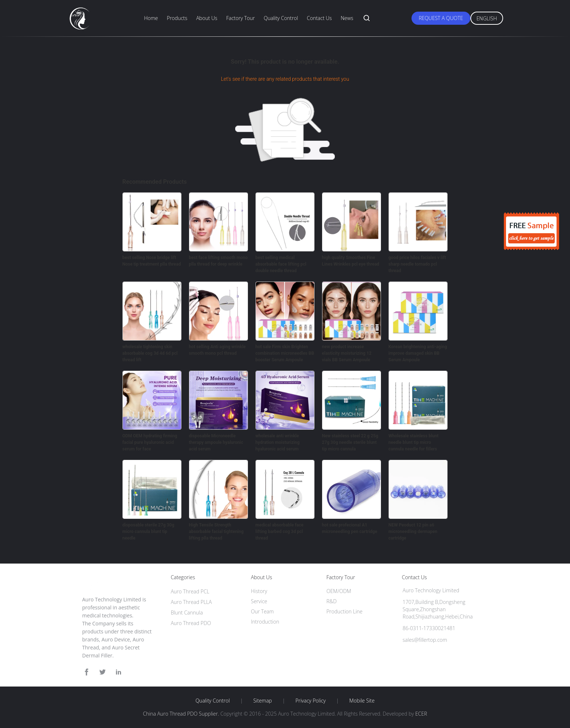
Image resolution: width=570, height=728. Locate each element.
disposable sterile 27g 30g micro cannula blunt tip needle (148, 532)
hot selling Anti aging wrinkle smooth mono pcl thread (217, 350)
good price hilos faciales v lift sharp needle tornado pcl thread (417, 264)
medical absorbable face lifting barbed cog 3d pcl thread (280, 532)
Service (259, 601)
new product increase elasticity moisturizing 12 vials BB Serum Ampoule (347, 353)
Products (177, 18)
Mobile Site (362, 701)
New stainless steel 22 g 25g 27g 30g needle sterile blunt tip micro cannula (350, 442)
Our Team (262, 611)
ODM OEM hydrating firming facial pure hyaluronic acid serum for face (150, 442)
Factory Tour (240, 18)
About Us (207, 18)
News (347, 18)
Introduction (265, 622)
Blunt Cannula (187, 612)
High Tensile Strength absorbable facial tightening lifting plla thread (216, 532)
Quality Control (281, 18)
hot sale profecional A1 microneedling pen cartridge (350, 528)
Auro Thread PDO (191, 623)
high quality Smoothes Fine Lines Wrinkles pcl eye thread (351, 261)
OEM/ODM (339, 591)
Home (151, 18)
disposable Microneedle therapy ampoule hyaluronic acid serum (216, 442)
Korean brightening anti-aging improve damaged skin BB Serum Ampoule (418, 353)
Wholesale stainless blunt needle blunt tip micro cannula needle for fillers (414, 442)
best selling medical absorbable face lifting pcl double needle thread (281, 264)
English (487, 18)
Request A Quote (441, 18)
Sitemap (263, 701)
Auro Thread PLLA (191, 602)
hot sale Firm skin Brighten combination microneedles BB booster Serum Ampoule (285, 353)
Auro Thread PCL (190, 591)
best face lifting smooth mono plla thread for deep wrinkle (218, 261)
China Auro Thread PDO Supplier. (182, 714)
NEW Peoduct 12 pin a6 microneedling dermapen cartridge (413, 532)
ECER (421, 714)
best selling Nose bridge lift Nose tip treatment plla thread (152, 261)
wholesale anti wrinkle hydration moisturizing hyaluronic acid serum (278, 442)
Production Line (344, 611)
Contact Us (319, 18)
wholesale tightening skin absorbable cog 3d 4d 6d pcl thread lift (150, 353)
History (259, 591)
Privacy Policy (311, 701)
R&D (332, 601)
